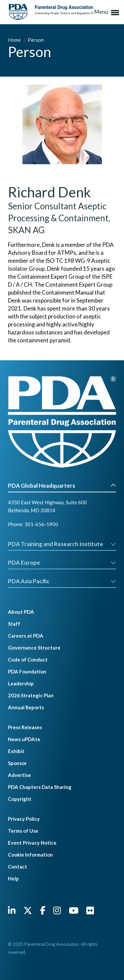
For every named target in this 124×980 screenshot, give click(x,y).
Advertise (20, 775)
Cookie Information (30, 855)
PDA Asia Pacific (62, 581)
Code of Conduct (28, 660)
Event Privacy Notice (32, 843)
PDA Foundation (27, 671)
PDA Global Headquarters (62, 486)
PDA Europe (62, 562)
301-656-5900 (41, 524)
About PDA (21, 612)
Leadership (21, 683)
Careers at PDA (26, 636)
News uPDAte (24, 739)
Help (13, 878)
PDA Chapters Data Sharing (40, 787)
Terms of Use (23, 831)
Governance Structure (34, 648)
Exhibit (16, 751)
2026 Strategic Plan (31, 695)
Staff (14, 624)
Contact (18, 867)
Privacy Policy (24, 819)
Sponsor (17, 763)
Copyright (20, 799)
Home (15, 40)
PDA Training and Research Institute (62, 544)
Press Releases (25, 727)
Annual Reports (26, 707)
